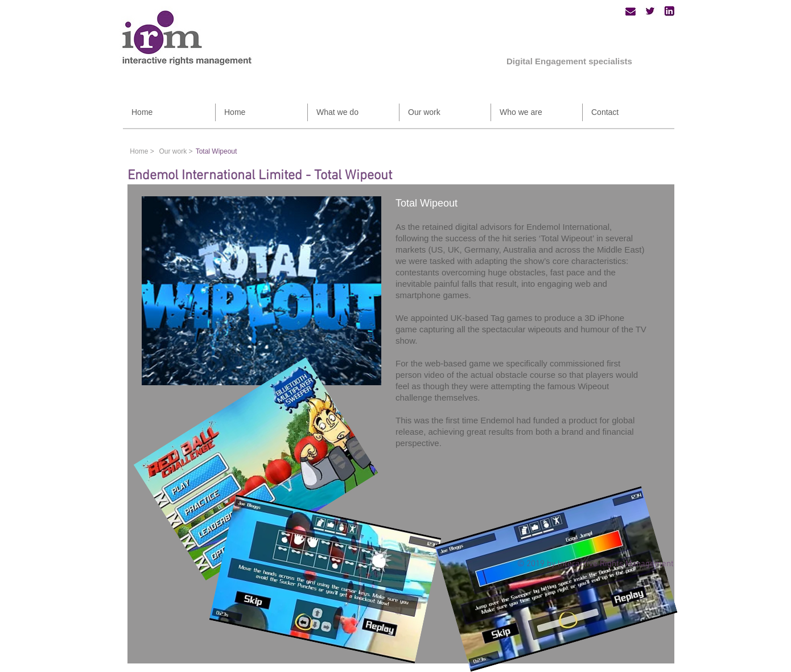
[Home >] (142, 151)
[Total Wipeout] (216, 151)
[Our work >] (176, 151)
